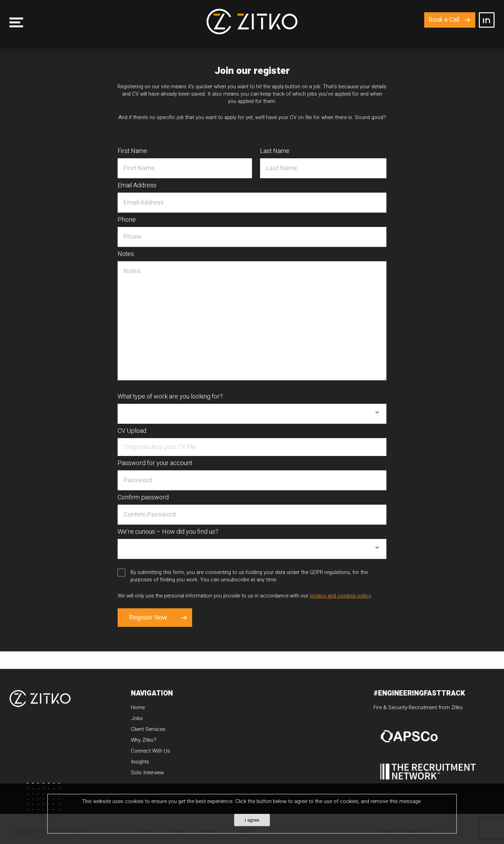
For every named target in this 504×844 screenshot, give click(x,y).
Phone (127, 220)
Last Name (275, 152)
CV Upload (132, 431)
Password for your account (155, 464)
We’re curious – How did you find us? (168, 532)
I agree (252, 820)
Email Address (137, 186)
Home (138, 707)
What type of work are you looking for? (170, 397)
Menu (16, 22)
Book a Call (444, 20)
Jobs (137, 718)
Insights (140, 762)
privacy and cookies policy (340, 596)
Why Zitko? (144, 740)
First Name (132, 152)
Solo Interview (147, 773)
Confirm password (143, 498)
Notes (126, 255)
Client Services (148, 729)
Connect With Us (150, 751)
